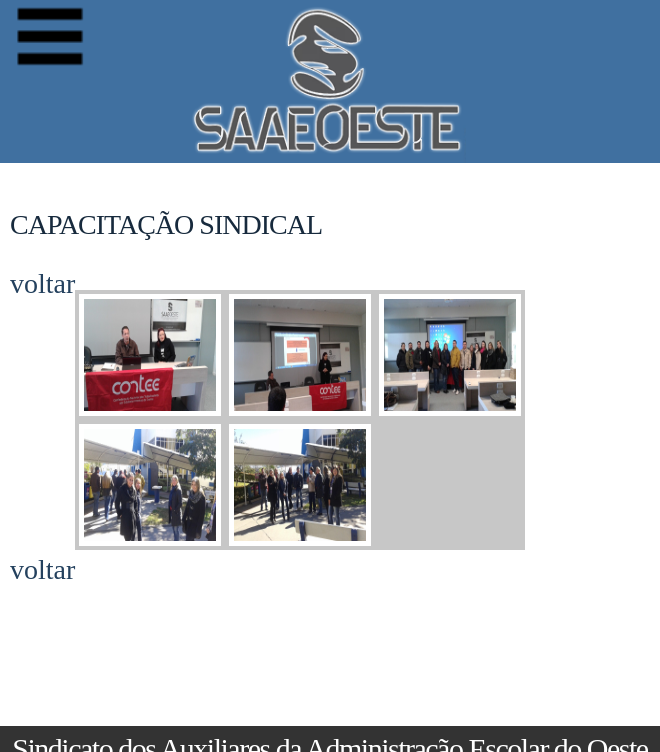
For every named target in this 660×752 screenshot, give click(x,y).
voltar (42, 284)
